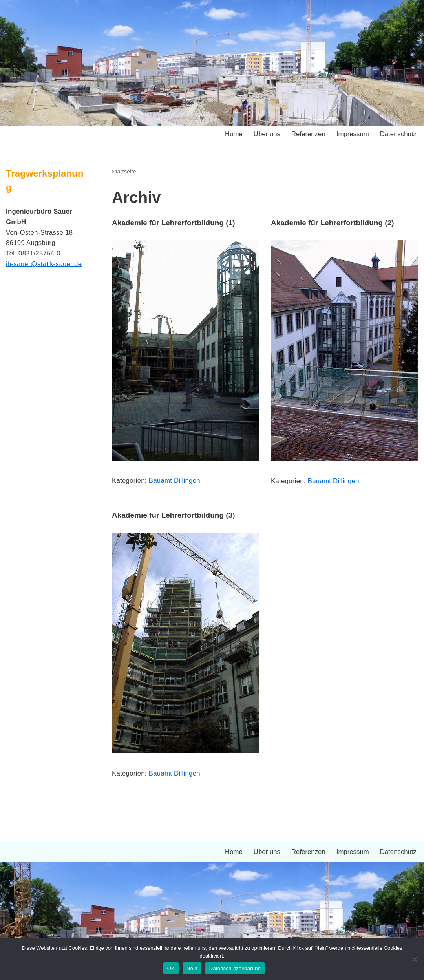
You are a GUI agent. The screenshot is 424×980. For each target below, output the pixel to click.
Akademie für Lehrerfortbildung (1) (174, 223)
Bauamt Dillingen (175, 481)
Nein (192, 968)
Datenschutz (398, 134)
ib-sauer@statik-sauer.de (44, 265)
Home (232, 134)
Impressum (352, 134)
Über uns (266, 134)
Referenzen (307, 134)
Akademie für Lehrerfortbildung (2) (333, 223)
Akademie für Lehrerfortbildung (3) (174, 515)
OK (171, 968)
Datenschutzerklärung (235, 968)
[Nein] (414, 959)
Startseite (124, 172)
